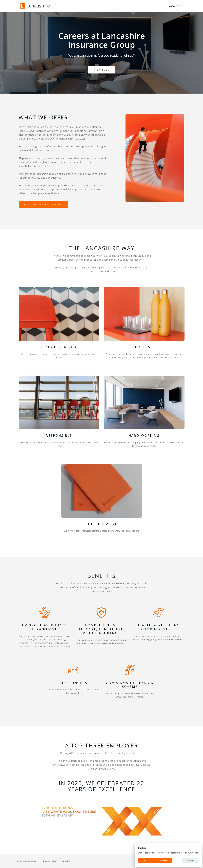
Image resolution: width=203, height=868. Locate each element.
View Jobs (102, 70)
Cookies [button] (66, 861)
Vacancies (175, 6)
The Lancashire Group (26, 861)
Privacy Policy (50, 861)
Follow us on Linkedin (43, 204)
